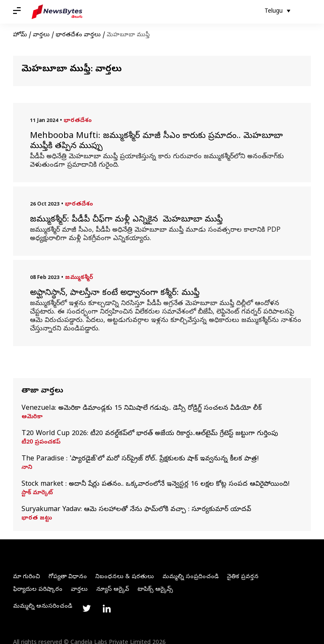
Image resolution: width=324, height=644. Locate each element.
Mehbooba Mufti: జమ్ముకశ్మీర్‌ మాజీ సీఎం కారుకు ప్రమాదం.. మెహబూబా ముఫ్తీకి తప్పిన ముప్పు (156, 142)
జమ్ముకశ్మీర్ (79, 278)
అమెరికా (32, 417)
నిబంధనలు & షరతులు (125, 577)
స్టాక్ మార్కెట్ (37, 493)
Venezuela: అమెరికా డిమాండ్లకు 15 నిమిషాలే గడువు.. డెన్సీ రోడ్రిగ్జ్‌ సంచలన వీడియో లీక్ (142, 409)
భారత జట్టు (37, 519)
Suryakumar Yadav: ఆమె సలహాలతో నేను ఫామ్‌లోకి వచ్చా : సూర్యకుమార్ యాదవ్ (136, 510)
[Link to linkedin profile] (107, 609)
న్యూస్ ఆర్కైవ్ (113, 590)
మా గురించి (27, 577)
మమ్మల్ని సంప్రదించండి (190, 577)
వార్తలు (41, 35)
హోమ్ (20, 35)
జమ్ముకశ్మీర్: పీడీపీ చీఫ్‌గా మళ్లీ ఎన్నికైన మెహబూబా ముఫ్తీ (128, 220)
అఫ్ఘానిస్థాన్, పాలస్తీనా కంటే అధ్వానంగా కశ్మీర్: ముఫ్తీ (115, 294)
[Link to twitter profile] (86, 609)
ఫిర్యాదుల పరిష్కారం (38, 590)
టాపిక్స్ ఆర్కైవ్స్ (155, 590)
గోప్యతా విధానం (68, 577)
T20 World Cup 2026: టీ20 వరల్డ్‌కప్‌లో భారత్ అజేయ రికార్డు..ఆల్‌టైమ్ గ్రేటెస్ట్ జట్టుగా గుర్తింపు (150, 434)
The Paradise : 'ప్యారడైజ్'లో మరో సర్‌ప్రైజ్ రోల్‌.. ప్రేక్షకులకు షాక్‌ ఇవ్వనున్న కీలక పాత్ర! (140, 459)
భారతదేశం (78, 121)
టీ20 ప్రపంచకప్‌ (41, 443)
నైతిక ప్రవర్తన (243, 577)
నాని (27, 468)
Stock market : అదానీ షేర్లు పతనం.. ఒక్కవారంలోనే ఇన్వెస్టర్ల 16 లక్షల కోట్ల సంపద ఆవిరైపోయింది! (156, 484)
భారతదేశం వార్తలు (78, 35)
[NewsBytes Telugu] (57, 12)
